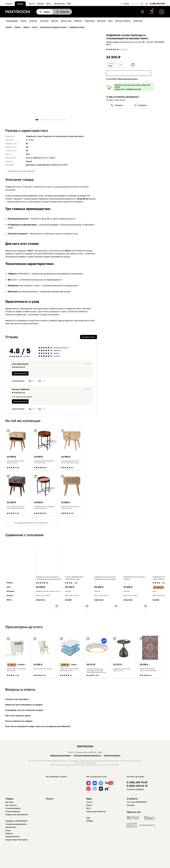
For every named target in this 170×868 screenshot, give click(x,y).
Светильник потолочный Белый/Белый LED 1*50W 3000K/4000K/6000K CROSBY (96, 670)
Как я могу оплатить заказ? (18, 716)
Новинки (9, 833)
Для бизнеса (11, 827)
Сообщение (142, 105)
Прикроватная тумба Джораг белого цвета (17, 670)
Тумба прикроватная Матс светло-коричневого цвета (70, 462)
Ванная (55, 21)
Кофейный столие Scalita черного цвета (122, 670)
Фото (49, 4)
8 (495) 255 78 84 (157, 4)
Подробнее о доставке (133, 89)
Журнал (41, 4)
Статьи (89, 802)
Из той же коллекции (23, 421)
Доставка (9, 802)
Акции (8, 830)
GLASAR (68, 600)
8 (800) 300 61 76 (137, 786)
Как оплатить (11, 805)
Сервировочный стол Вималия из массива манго (44, 462)
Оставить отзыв (89, 337)
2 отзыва (124, 49)
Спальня (33, 21)
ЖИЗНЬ (90, 821)
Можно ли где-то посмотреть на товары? (24, 705)
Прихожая (90, 21)
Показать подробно (135, 789)
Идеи (89, 799)
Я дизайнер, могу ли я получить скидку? (24, 710)
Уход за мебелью (13, 811)
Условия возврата (13, 808)
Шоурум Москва (12, 836)
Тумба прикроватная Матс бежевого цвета (16, 462)
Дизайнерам (59, 4)
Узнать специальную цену (128, 79)
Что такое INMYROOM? (137, 802)
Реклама (131, 805)
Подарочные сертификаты (17, 814)
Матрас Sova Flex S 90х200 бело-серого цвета (69, 670)
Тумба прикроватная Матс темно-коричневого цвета (16, 507)
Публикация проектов (96, 811)
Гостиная (44, 21)
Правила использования (60, 755)
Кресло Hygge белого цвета (43, 669)
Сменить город (120, 89)
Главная (9, 4)
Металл (45, 158)
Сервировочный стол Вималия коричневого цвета (44, 507)
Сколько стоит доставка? (17, 699)
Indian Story (41, 600)
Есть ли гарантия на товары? (19, 721)
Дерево (29, 158)
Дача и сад (66, 21)
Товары (20, 4)
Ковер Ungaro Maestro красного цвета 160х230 (148, 670)
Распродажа (12, 21)
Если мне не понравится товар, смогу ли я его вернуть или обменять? (38, 726)
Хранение (138, 21)
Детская (101, 21)
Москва (135, 4)
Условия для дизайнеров (16, 824)
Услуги (31, 4)
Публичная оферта (112, 755)
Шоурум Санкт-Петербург (17, 840)
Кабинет (78, 21)
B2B (69, 4)
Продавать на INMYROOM (16, 821)
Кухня (24, 21)
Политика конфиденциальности (87, 755)
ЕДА (88, 818)
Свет (110, 21)
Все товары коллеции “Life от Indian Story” (32, 523)
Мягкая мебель (123, 21)
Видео (89, 805)
